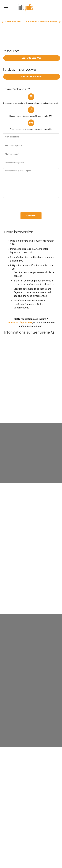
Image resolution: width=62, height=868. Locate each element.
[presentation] (31, 205)
